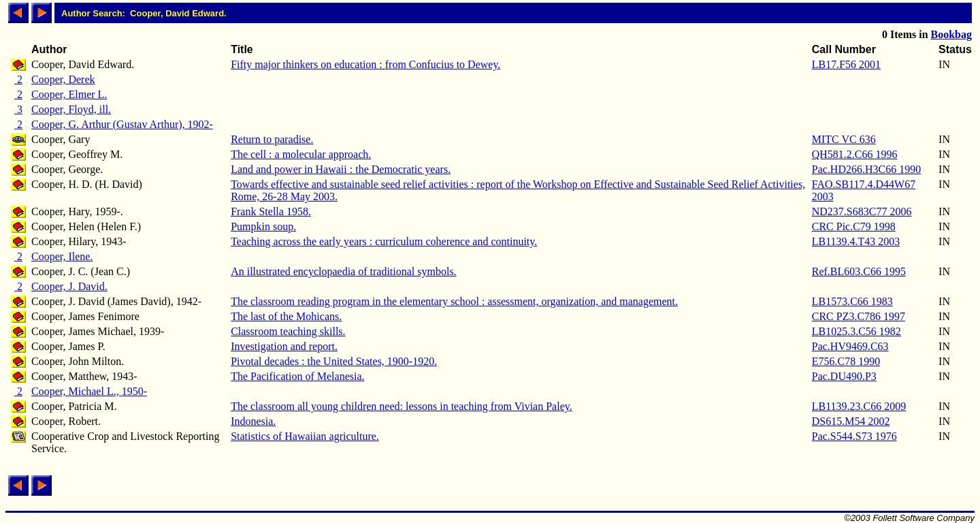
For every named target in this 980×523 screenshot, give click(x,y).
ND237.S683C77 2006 (862, 211)
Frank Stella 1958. (271, 211)
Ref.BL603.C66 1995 (859, 271)
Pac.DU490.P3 (844, 376)
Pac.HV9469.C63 (850, 346)
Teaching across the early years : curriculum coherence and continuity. (384, 241)
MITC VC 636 (844, 139)
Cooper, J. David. (69, 286)
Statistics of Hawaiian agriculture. (305, 436)
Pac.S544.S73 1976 (854, 436)
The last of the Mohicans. (286, 316)
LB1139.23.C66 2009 (859, 406)
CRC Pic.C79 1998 (854, 226)
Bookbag (951, 34)
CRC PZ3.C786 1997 (859, 316)
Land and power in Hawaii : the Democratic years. (341, 169)
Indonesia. (253, 421)
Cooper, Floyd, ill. (71, 109)
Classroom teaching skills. (288, 331)
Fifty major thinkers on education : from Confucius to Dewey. (365, 64)
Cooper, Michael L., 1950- (89, 391)
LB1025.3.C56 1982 (856, 331)
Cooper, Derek (63, 79)
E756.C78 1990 (846, 361)
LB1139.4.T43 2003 (856, 241)
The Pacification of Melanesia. (297, 376)
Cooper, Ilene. (62, 256)
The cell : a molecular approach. (301, 154)
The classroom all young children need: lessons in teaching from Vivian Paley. (402, 406)
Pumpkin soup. (263, 226)
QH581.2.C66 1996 (855, 154)
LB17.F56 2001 (846, 64)
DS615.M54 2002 (851, 421)
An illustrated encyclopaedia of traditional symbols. (343, 271)
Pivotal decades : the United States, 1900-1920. (334, 361)
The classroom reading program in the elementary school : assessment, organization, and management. (454, 301)
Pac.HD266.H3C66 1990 (866, 169)
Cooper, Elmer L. (69, 94)
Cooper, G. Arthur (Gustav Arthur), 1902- (122, 124)
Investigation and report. (284, 346)
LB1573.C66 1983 (852, 301)
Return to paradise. (272, 139)
